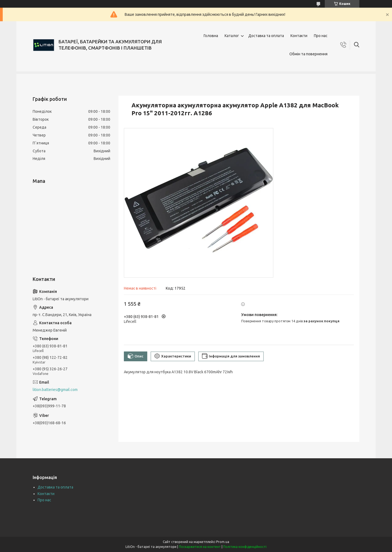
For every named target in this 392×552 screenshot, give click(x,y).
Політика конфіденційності (245, 547)
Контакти (299, 36)
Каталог (232, 36)
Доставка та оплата (266, 36)
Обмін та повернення (308, 54)
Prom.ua (223, 542)
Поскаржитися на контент (200, 547)
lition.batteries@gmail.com (55, 390)
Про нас (321, 36)
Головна (211, 36)
